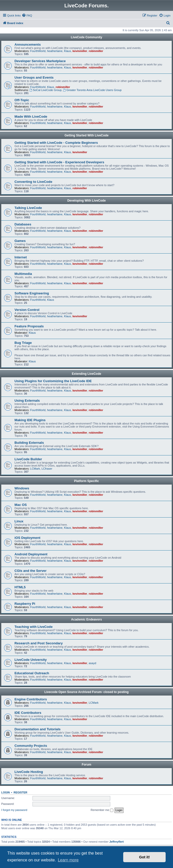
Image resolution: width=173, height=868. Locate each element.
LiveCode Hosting (29, 772)
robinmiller (96, 51)
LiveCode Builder (28, 459)
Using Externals (27, 401)
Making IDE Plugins (30, 420)
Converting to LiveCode (33, 182)
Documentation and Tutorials (37, 729)
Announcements (28, 45)
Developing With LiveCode (86, 201)
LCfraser (47, 469)
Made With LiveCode (31, 117)
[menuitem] (27, 15)
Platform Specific (86, 481)
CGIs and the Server (30, 571)
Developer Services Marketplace (40, 61)
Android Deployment (31, 554)
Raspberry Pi (25, 604)
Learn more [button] (68, 860)
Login (5, 792)
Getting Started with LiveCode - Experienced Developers (59, 162)
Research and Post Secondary (39, 643)
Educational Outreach (32, 673)
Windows (22, 488)
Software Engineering (32, 293)
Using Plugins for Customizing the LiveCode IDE (53, 381)
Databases (23, 224)
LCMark (35, 469)
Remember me (102, 810)
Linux (19, 521)
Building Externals (29, 443)
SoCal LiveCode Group (45, 90)
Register (21, 792)
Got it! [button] (145, 857)
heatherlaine (55, 51)
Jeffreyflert (116, 842)
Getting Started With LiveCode (86, 135)
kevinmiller (80, 51)
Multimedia (23, 274)
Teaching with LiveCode (34, 627)
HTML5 (20, 587)
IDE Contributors (28, 713)
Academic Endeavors (86, 619)
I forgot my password (14, 810)
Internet (21, 257)
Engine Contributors (31, 699)
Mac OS (21, 505)
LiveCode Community (86, 37)
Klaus (68, 51)
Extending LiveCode (86, 374)
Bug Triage (23, 343)
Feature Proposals (29, 326)
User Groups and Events (34, 77)
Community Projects (31, 746)
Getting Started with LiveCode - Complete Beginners (56, 143)
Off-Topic (22, 100)
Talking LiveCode (28, 208)
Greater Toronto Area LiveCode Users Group (92, 90)
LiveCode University (31, 660)
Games (20, 241)
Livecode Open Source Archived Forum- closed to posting (87, 692)
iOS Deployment (27, 538)
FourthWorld (38, 51)
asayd (92, 663)
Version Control (27, 310)
